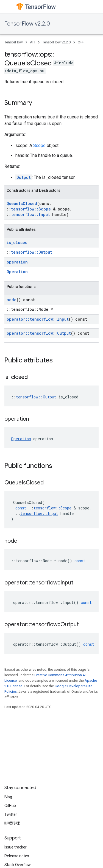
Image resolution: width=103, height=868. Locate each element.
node (12, 300)
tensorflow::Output (32, 252)
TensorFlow (14, 42)
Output (24, 177)
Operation (17, 272)
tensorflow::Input (30, 214)
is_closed (17, 242)
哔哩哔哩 (12, 823)
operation (17, 262)
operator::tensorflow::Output (39, 333)
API (33, 42)
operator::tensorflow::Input (38, 319)
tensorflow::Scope (31, 209)
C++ (81, 42)
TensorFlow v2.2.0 (27, 24)
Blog (8, 797)
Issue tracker (16, 847)
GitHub (10, 806)
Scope (39, 145)
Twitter (11, 814)
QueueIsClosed (22, 203)
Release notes (17, 856)
